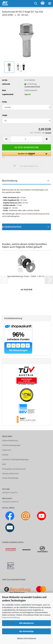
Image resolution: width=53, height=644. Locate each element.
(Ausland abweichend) (32, 87)
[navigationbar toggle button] (50, 3)
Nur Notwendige (27, 631)
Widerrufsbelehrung (10, 441)
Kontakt (5, 455)
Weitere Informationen (27, 638)
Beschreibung (10, 181)
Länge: (5, 115)
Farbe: (5, 102)
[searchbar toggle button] (36, 3)
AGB (4, 464)
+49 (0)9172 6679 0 (10, 493)
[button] (6, 139)
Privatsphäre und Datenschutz (14, 469)
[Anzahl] (27, 139)
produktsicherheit (12, 227)
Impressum (7, 450)
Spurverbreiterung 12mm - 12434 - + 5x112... (27, 276)
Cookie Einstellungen (10, 478)
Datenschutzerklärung (11, 617)
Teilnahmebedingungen (11, 445)
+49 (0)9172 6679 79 (10, 502)
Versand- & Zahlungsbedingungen (15, 459)
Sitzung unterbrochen (10, 474)
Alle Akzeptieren (27, 623)
